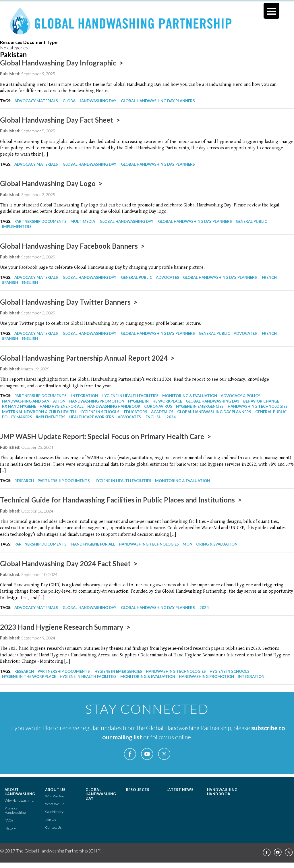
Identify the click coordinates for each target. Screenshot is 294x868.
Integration (85, 396)
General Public (251, 221)
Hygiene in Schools (99, 412)
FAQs (9, 820)
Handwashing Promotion (97, 401)
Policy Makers (17, 417)
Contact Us (53, 827)
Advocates (168, 277)
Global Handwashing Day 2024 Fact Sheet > (69, 563)
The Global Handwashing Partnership (147, 24)
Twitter (164, 754)
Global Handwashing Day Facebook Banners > (72, 246)
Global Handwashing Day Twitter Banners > (69, 302)
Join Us (51, 820)
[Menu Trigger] (271, 11)
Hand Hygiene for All (62, 406)
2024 (171, 417)
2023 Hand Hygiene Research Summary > (65, 627)
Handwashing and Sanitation (34, 401)
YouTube (147, 754)
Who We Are (55, 796)
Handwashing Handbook (114, 406)
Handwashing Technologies (258, 406)
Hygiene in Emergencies (200, 406)
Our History (54, 812)
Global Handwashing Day (89, 101)
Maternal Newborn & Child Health (39, 412)
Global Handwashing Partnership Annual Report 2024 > (87, 358)
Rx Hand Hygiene (19, 406)
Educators (136, 412)
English (30, 283)
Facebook (130, 754)
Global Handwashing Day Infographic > (62, 63)
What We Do (55, 804)
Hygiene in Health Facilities (130, 396)
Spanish (10, 283)
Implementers (17, 227)
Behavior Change (261, 401)
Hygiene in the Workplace (155, 401)
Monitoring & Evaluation (190, 396)
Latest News (180, 790)
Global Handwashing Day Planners (158, 101)
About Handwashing (20, 792)
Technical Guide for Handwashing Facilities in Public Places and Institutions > (121, 500)
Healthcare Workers (92, 417)
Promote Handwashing (15, 810)
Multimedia (83, 221)
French (269, 277)
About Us (55, 790)
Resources (138, 790)
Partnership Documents (40, 221)
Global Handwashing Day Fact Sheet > (60, 120)
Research (24, 481)
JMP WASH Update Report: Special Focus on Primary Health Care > (106, 436)
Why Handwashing (19, 800)
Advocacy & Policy (240, 396)
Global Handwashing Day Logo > (51, 183)
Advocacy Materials (36, 101)
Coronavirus (158, 406)
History (10, 828)
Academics (162, 412)
